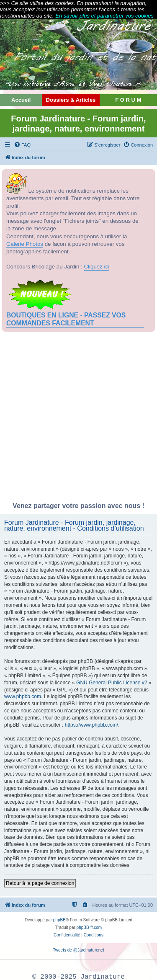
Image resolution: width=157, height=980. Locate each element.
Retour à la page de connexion (40, 883)
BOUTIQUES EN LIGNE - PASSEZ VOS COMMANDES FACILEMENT (66, 319)
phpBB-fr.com (89, 927)
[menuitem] (22, 145)
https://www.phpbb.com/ (91, 725)
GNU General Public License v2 (112, 683)
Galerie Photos (25, 244)
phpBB (59, 920)
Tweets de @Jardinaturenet (78, 950)
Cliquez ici (97, 267)
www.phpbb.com (23, 696)
